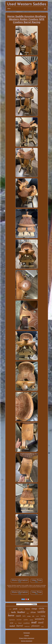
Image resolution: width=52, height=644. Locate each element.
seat (12, 623)
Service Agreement (27, 641)
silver (19, 620)
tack (13, 612)
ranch (18, 616)
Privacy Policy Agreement (27, 638)
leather (21, 612)
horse (11, 615)
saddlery (21, 609)
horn (28, 613)
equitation (12, 620)
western (39, 619)
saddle (41, 612)
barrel (20, 626)
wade (37, 616)
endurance (27, 626)
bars (9, 613)
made (42, 627)
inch (24, 616)
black (20, 623)
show (33, 612)
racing (29, 616)
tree (16, 623)
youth (15, 609)
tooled (12, 626)
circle (42, 608)
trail (34, 622)
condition (27, 623)
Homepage (27, 633)
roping (43, 616)
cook (10, 609)
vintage (34, 609)
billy (33, 616)
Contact (27, 636)
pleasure (36, 626)
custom (31, 620)
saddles (26, 620)
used (41, 622)
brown (28, 609)
